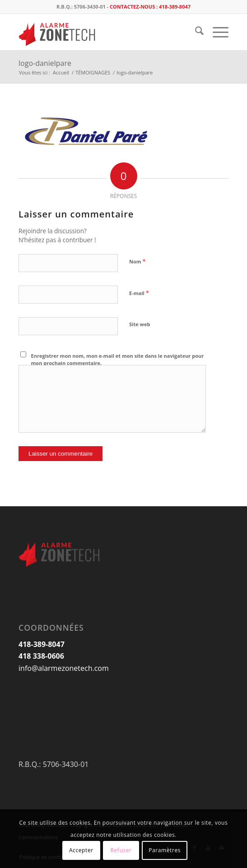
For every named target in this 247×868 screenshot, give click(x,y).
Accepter (81, 850)
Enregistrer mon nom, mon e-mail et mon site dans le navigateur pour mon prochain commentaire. (118, 360)
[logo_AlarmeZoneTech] (103, 32)
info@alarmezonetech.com (64, 668)
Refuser (121, 850)
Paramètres (165, 850)
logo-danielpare (45, 63)
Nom (137, 261)
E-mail (139, 293)
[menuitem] (195, 32)
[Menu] (216, 32)
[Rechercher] (195, 32)
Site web (140, 324)
